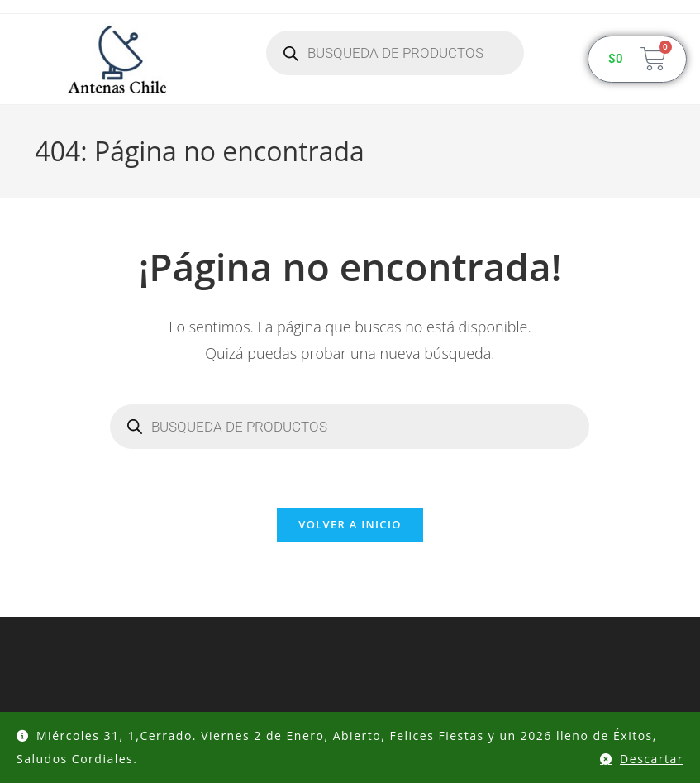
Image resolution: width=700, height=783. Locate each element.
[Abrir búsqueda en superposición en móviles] (395, 53)
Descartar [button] (652, 759)
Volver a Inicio (350, 524)
